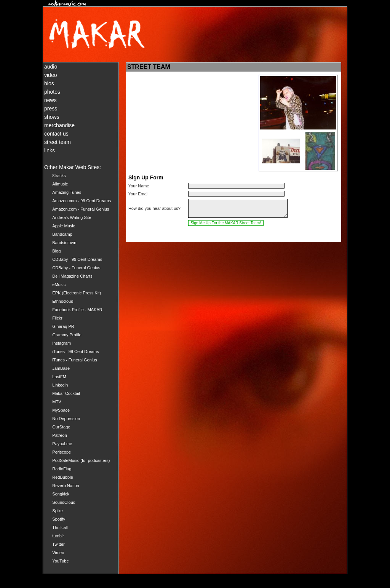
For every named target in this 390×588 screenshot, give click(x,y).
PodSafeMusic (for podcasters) (81, 460)
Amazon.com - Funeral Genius (81, 209)
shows (52, 117)
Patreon (60, 435)
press (51, 109)
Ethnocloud (63, 301)
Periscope (62, 452)
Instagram (62, 343)
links (50, 150)
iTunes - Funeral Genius (75, 360)
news (50, 100)
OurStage (61, 427)
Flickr (57, 318)
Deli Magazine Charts (72, 276)
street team (58, 142)
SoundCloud (64, 502)
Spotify (59, 519)
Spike (58, 511)
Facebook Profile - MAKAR (77, 310)
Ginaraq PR (63, 326)
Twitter (58, 544)
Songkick (61, 494)
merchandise (59, 125)
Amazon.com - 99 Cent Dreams (82, 201)
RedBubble (62, 477)
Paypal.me (62, 444)
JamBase (61, 368)
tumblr (58, 536)
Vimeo (58, 553)
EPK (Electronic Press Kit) (77, 293)
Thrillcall (60, 527)
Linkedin (60, 385)
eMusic (59, 284)
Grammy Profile (67, 335)
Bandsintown (64, 243)
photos (52, 92)
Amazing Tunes (67, 192)
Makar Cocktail (66, 393)
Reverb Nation (66, 486)
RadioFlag (62, 469)
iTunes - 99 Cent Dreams (75, 352)
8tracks (59, 176)
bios (49, 83)
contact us (56, 134)
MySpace (61, 410)
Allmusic (60, 184)
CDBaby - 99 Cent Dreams (77, 259)
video (50, 75)
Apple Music (64, 226)
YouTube (60, 561)
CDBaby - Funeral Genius (76, 268)
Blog (56, 251)
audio (51, 67)
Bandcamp (62, 234)
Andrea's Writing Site (72, 217)
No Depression (66, 419)
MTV (57, 402)
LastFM (59, 377)
